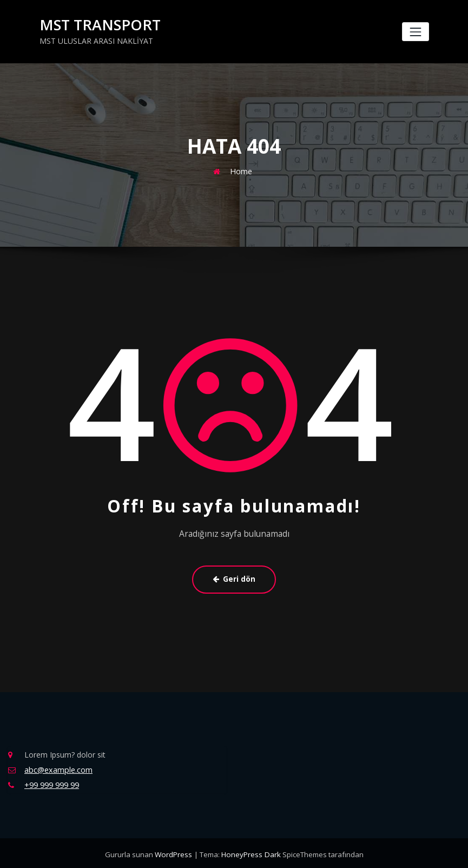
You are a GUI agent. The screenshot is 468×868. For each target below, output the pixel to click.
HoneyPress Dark (250, 852)
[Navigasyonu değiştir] (415, 32)
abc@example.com (58, 768)
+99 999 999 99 (52, 783)
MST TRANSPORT (97, 24)
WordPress (175, 852)
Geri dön (234, 578)
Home (241, 170)
